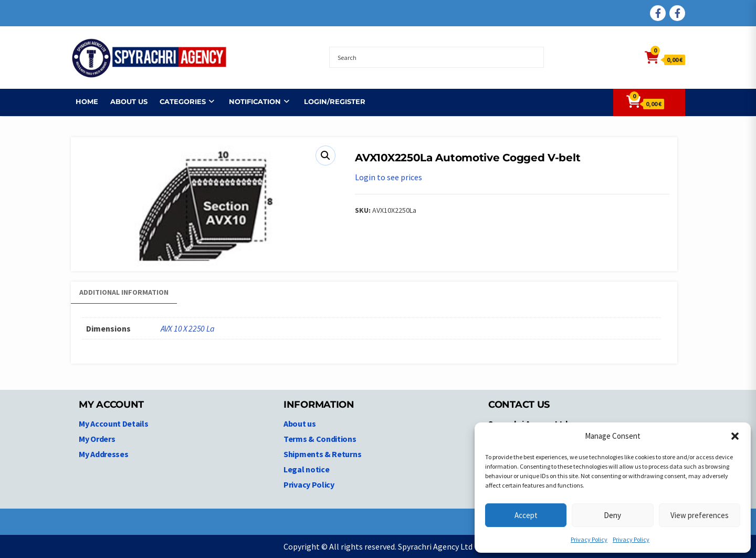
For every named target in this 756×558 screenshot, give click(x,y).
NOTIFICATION (250, 101)
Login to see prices (388, 177)
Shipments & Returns (322, 454)
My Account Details (114, 423)
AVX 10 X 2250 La (187, 328)
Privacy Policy (589, 539)
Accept (526, 515)
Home (82, 101)
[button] (735, 436)
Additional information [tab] (124, 292)
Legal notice (306, 469)
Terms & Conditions (320, 439)
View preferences (700, 515)
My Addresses (103, 454)
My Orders (97, 439)
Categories (178, 101)
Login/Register (330, 101)
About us (124, 101)
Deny (612, 515)
